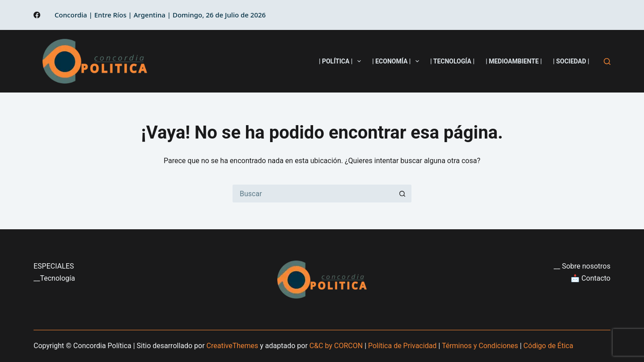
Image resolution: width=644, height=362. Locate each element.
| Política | (342, 61)
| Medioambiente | (514, 61)
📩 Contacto (591, 278)
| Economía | (397, 61)
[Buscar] (607, 61)
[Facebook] (37, 15)
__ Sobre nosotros (582, 266)
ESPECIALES (54, 266)
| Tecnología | (452, 61)
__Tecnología (54, 278)
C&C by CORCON (336, 346)
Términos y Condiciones (480, 346)
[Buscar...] (313, 194)
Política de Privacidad (402, 346)
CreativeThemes (233, 346)
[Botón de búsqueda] (402, 194)
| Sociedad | (571, 61)
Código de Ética (548, 346)
